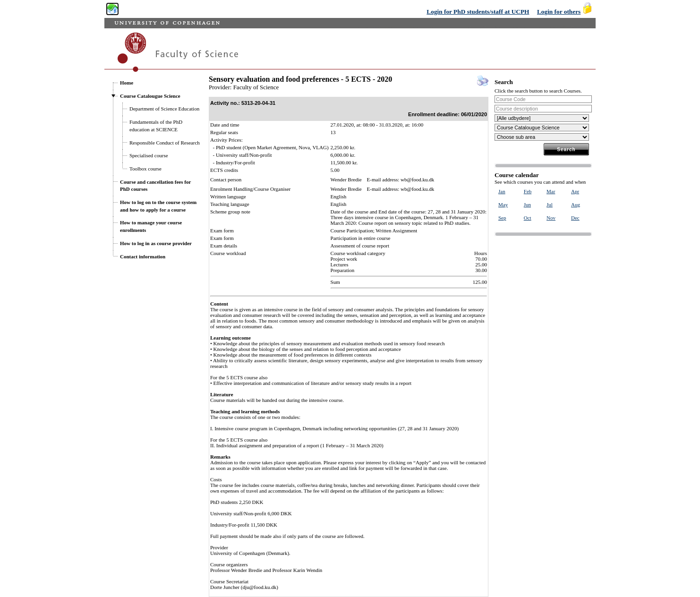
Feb (528, 191)
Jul (550, 205)
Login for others (559, 12)
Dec (575, 218)
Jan (502, 191)
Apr (575, 191)
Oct (528, 218)
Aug (576, 205)
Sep (502, 218)
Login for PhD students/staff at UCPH (478, 12)
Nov (551, 218)
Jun (527, 205)
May (503, 205)
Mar (551, 191)
